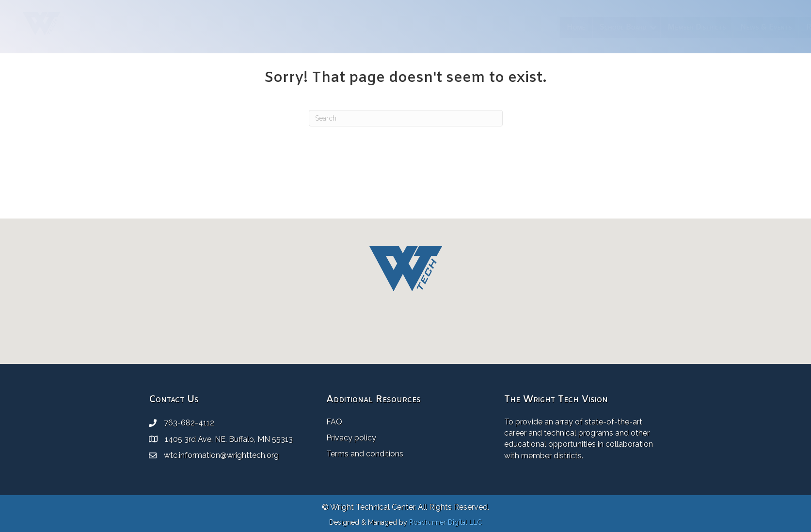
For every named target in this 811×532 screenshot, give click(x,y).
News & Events (569, 27)
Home (379, 27)
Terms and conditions (365, 454)
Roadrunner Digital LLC (445, 522)
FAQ (334, 422)
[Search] (406, 118)
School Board (426, 27)
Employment (684, 27)
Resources (627, 27)
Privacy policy (351, 438)
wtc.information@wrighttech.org (221, 455)
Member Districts (500, 27)
